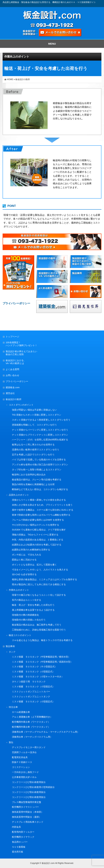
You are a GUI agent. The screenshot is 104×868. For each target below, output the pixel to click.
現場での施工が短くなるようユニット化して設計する (39, 595)
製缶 (11, 742)
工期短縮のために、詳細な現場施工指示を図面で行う (39, 630)
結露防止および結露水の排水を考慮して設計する (37, 545)
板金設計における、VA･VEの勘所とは (16, 362)
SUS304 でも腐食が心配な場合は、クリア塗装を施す (39, 530)
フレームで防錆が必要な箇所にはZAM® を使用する (38, 520)
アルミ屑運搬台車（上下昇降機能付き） (32, 717)
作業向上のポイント (17, 57)
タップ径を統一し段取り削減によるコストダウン (37, 470)
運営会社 (10, 393)
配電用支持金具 (20, 757)
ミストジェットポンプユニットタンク (31, 697)
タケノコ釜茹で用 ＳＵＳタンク (29, 682)
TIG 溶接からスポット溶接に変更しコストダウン (37, 415)
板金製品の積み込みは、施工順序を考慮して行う (37, 625)
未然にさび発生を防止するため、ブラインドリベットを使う (42, 505)
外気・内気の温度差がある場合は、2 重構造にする (38, 540)
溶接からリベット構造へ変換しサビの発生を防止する (39, 500)
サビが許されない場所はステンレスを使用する (36, 525)
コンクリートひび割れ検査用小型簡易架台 (33, 787)
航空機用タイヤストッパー (25, 807)
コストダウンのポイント (21, 405)
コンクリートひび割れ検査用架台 (29, 782)
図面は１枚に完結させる (24, 560)
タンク (12, 652)
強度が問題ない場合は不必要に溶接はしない (34, 410)
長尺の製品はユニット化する (27, 600)
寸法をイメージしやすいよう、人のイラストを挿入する (40, 570)
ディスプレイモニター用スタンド (29, 747)
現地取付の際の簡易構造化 (25, 615)
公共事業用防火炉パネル (24, 777)
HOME (10, 79)
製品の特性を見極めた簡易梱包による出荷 (33, 484)
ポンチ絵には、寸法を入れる (27, 555)
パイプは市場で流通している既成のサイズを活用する (39, 460)
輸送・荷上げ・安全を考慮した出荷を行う (33, 605)
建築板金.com (13, 387)
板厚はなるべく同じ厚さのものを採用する (33, 445)
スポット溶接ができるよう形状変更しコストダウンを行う (41, 420)
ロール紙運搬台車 (21, 712)
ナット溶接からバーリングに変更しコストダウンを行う (40, 430)
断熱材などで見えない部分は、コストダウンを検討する (40, 489)
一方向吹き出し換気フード (25, 772)
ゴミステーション (21, 767)
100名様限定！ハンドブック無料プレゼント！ (21, 344)
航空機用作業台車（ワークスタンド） (31, 722)
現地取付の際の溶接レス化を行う (29, 620)
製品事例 (10, 646)
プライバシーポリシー (17, 381)
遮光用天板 (18, 852)
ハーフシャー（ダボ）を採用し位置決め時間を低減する (40, 440)
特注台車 (13, 707)
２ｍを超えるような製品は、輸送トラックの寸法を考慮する (42, 640)
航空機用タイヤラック (23, 837)
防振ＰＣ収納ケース (22, 762)
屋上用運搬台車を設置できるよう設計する (33, 610)
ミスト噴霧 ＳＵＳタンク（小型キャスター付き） (38, 677)
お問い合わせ (12, 375)
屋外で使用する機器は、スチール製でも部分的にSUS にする (43, 510)
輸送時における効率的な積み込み (29, 475)
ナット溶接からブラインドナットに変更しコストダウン (40, 435)
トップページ (12, 337)
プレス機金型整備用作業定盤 (27, 802)
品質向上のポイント (19, 495)
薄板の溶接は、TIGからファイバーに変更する (35, 535)
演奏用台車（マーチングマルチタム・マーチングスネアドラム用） (46, 732)
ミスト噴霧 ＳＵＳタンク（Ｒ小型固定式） (34, 667)
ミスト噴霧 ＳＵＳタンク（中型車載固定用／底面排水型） (42, 662)
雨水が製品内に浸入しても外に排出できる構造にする (39, 584)
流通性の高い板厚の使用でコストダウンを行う (36, 450)
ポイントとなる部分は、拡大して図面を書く (34, 565)
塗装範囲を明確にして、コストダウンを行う (34, 425)
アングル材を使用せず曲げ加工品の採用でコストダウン (40, 465)
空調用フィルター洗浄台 (24, 752)
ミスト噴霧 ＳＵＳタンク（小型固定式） (33, 672)
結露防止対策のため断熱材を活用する (31, 550)
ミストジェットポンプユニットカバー (31, 692)
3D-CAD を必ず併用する (24, 574)
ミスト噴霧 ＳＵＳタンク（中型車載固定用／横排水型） (41, 657)
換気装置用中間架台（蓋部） (27, 817)
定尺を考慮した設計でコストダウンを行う (33, 455)
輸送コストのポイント (20, 635)
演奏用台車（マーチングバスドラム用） (32, 737)
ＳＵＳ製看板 (19, 847)
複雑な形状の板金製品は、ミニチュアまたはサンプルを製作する (44, 579)
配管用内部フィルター (23, 832)
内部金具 (16, 827)
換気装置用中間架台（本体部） (28, 812)
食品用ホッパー (20, 842)
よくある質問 (12, 369)
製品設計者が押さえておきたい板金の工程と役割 (21, 353)
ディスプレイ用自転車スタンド (28, 822)
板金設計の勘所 (23, 79)
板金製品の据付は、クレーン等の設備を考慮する (37, 480)
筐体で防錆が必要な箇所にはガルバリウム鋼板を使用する (41, 515)
